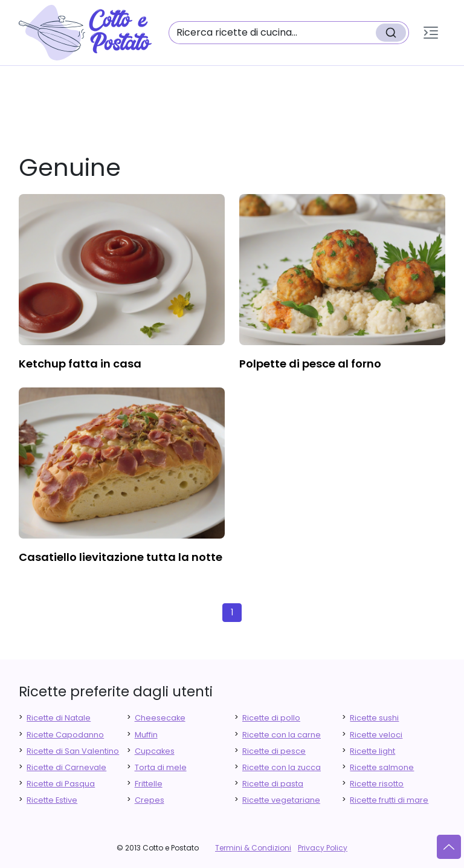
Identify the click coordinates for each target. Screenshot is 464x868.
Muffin (146, 735)
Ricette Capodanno (65, 735)
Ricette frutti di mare (389, 800)
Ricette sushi (374, 718)
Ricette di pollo (271, 718)
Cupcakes (155, 751)
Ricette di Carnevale (66, 767)
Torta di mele (161, 767)
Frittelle (149, 784)
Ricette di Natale (59, 718)
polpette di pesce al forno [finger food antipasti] (310, 364)
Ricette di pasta (273, 784)
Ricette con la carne (282, 735)
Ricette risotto (377, 784)
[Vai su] (449, 847)
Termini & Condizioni (253, 848)
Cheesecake (160, 718)
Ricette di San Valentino (73, 751)
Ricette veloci (376, 735)
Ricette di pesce (274, 751)
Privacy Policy (323, 848)
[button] (431, 33)
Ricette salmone (382, 767)
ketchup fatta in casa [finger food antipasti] (80, 364)
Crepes (150, 800)
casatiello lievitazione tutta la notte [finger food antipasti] (121, 557)
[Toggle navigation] (431, 33)
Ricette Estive (52, 800)
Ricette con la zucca (282, 767)
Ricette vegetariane (281, 800)
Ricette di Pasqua (61, 784)
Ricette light (372, 751)
